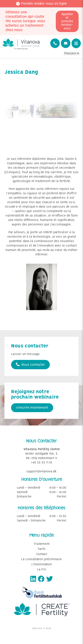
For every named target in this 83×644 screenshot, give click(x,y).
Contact (42, 554)
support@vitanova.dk (41, 472)
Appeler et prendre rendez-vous (67, 21)
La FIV (42, 570)
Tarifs (41, 549)
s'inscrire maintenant (32, 408)
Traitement (42, 544)
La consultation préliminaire (41, 559)
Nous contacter (30, 365)
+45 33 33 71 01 (41, 463)
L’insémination (42, 565)
